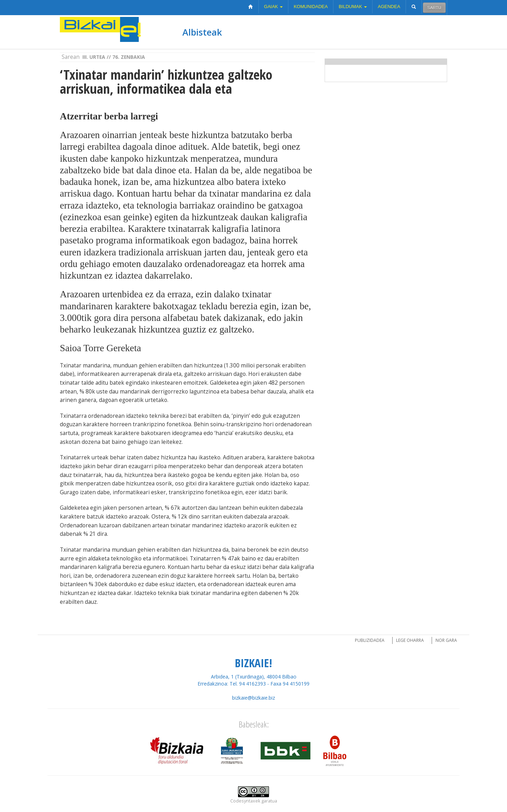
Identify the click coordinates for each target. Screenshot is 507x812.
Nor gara (446, 640)
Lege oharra (410, 640)
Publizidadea (370, 640)
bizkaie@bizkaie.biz (254, 698)
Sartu (434, 8)
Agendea (389, 7)
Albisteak (202, 32)
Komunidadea (311, 7)
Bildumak (353, 7)
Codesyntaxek (245, 801)
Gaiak (273, 7)
